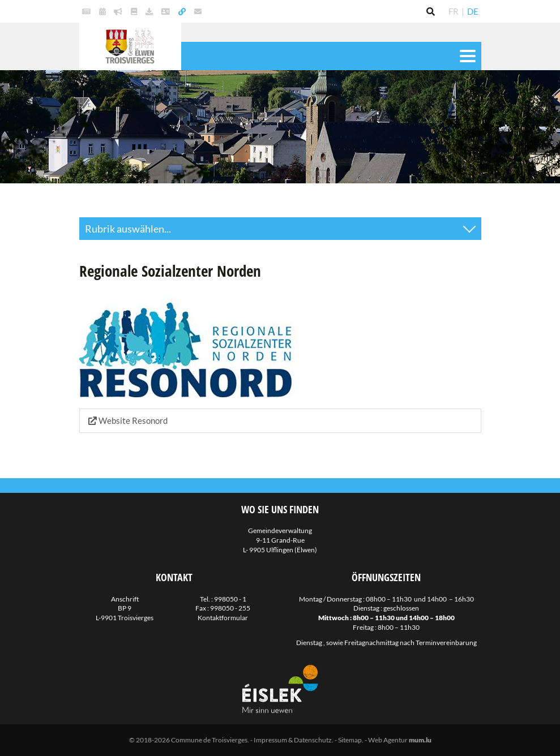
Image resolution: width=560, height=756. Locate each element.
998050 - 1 (230, 599)
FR (454, 11)
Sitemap (350, 740)
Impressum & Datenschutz (293, 740)
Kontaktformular (223, 618)
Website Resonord (128, 420)
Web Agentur (388, 740)
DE (473, 11)
